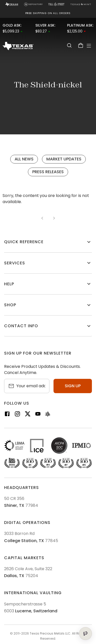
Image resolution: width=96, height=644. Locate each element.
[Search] (69, 45)
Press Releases (48, 172)
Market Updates (64, 159)
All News (24, 159)
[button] (48, 242)
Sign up (73, 386)
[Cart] (81, 45)
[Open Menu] (89, 46)
